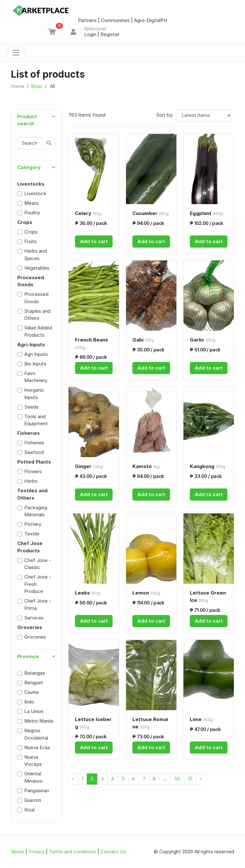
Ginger (89, 466)
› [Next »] (201, 779)
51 (190, 779)
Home (18, 86)
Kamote (146, 466)
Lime (201, 719)
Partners (87, 20)
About (18, 852)
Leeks (88, 593)
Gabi (143, 340)
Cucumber (151, 213)
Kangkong (208, 466)
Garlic (203, 340)
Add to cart (94, 241)
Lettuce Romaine (150, 723)
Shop (36, 86)
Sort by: (165, 115)
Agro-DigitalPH (151, 20)
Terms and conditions (73, 852)
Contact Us (113, 852)
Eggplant (206, 213)
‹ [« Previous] (73, 779)
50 (177, 779)
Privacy (37, 852)
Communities (115, 20)
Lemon (146, 593)
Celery (88, 213)
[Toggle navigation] (16, 53)
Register (110, 34)
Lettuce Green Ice (208, 596)
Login (90, 34)
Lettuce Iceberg (93, 723)
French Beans (92, 343)
